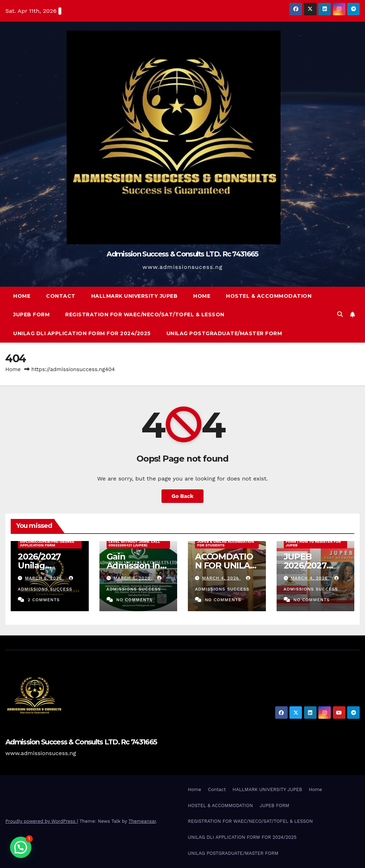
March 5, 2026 (133, 578)
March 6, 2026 (44, 578)
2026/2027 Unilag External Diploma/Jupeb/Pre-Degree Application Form (47, 542)
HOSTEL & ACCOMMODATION (269, 296)
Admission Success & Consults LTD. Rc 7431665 (182, 254)
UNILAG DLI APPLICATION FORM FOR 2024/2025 (82, 333)
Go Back (182, 496)
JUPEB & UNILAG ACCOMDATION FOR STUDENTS (225, 543)
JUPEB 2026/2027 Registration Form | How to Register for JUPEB (315, 542)
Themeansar (142, 821)
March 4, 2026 (222, 578)
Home (22, 296)
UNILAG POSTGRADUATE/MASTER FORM (224, 333)
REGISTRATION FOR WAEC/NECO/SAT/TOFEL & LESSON (145, 315)
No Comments (134, 600)
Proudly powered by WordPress (41, 821)
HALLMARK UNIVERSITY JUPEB (135, 296)
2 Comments (43, 600)
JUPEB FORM (31, 315)
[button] (340, 314)
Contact (61, 296)
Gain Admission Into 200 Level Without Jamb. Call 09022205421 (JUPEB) (135, 542)
